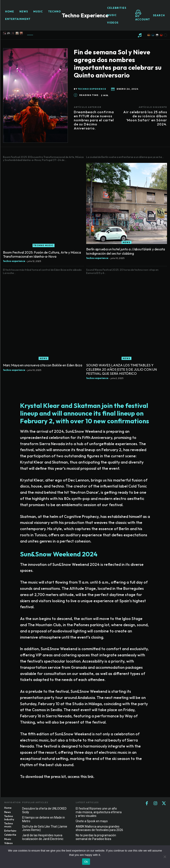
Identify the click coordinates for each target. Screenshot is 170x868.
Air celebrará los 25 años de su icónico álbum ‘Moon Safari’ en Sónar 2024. (145, 118)
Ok (86, 862)
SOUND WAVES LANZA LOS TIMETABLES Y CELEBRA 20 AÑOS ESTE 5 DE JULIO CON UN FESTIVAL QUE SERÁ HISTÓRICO (123, 370)
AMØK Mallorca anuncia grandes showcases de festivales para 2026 (99, 828)
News (126, 245)
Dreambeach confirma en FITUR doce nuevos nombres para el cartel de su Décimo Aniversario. (94, 120)
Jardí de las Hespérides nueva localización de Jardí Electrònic (43, 837)
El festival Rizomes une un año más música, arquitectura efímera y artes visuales (99, 812)
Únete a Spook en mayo (92, 821)
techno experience (92, 89)
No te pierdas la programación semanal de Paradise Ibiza (96, 837)
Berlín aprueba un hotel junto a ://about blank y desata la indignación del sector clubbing (124, 253)
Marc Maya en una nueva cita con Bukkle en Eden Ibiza (39, 366)
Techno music (43, 248)
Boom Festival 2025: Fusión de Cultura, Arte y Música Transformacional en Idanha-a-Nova (39, 256)
